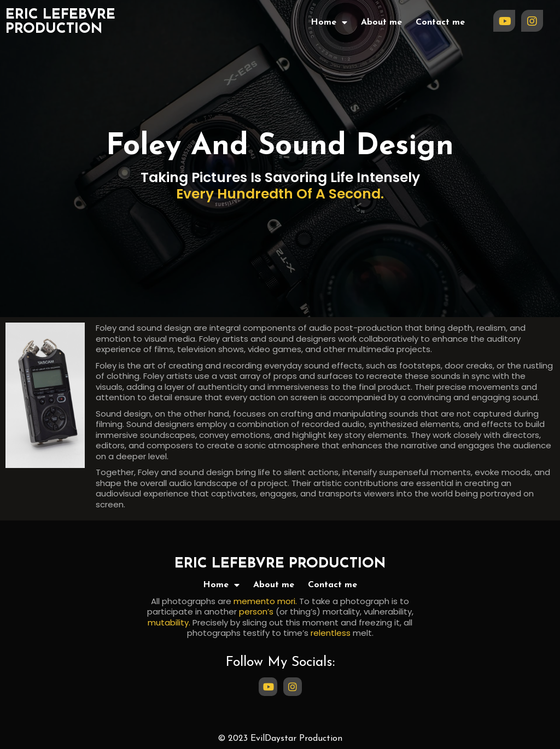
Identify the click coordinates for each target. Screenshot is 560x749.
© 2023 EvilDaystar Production (280, 739)
